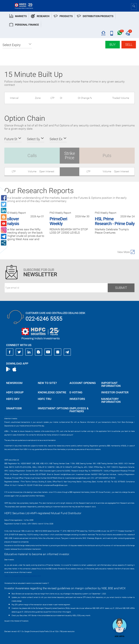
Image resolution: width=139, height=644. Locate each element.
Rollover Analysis (12, 221)
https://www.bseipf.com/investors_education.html (23, 576)
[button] (17, 45)
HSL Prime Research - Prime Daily (115, 221)
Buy (113, 45)
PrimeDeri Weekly (58, 221)
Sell (129, 45)
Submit (121, 288)
